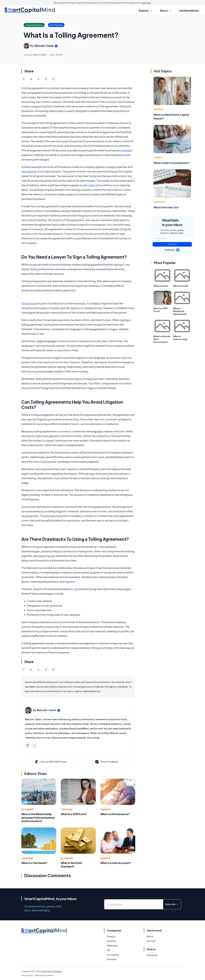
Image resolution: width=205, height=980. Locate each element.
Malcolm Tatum (44, 46)
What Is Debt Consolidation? (172, 163)
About (150, 936)
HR (108, 950)
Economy (27, 809)
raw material (29, 171)
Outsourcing (29, 303)
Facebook (152, 955)
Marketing (112, 946)
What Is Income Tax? (166, 207)
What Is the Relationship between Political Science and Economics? (38, 818)
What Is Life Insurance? (115, 814)
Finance (105, 809)
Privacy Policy (27, 975)
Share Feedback (106, 762)
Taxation (66, 809)
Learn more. (146, 3)
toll (76, 589)
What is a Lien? (161, 286)
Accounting (113, 955)
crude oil (92, 185)
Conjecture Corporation (51, 971)
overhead (126, 150)
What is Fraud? (181, 286)
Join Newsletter (189, 10)
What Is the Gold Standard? (71, 865)
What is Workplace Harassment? (180, 311)
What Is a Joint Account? (116, 863)
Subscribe (172, 244)
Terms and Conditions (44, 975)
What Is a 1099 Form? (74, 814)
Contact (151, 941)
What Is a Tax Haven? (34, 863)
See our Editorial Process (50, 762)
